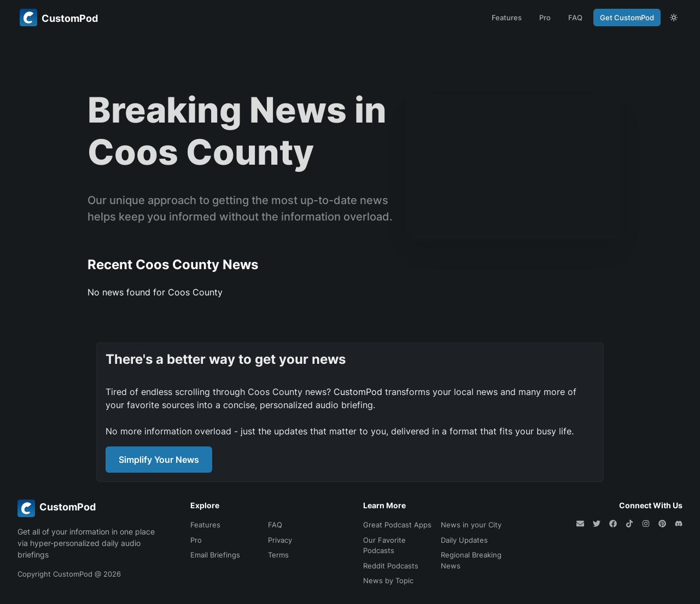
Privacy (280, 540)
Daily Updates (464, 540)
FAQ (575, 18)
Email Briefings (215, 555)
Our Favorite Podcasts (384, 545)
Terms (278, 555)
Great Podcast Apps (397, 525)
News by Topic (388, 580)
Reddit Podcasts (391, 566)
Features (507, 18)
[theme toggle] (674, 18)
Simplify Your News (159, 460)
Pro (545, 18)
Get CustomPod (627, 18)
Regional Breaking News (471, 560)
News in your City (471, 525)
